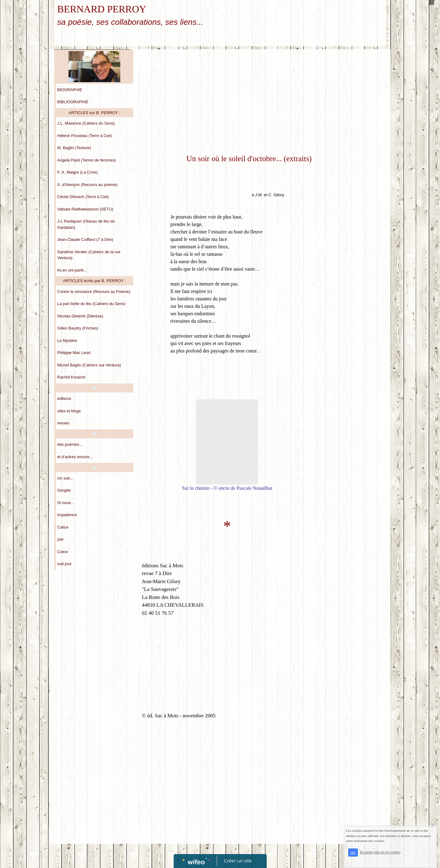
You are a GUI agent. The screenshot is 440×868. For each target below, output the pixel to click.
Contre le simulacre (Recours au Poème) (94, 292)
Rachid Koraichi (71, 377)
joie (60, 539)
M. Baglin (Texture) (74, 148)
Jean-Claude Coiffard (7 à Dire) (85, 239)
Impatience (67, 515)
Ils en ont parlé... (72, 270)
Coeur (63, 552)
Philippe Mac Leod (74, 353)
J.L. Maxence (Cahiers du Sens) (86, 123)
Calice (63, 527)
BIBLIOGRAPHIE (73, 102)
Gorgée (64, 490)
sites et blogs (69, 411)
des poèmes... (70, 444)
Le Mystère (67, 341)
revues (63, 423)
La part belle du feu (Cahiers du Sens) (91, 304)
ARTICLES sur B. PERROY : (94, 113)
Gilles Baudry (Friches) (78, 328)
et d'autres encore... (75, 457)
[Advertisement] (227, 99)
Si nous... (66, 503)
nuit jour (64, 564)
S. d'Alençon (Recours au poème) (88, 185)
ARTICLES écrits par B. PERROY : (95, 281)
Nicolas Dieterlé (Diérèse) (80, 316)
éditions (64, 399)
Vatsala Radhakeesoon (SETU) (85, 209)
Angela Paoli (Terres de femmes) (87, 160)
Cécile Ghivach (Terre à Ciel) (83, 197)
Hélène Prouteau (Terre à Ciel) (85, 136)
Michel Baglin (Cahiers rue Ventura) (89, 365)
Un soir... (65, 478)
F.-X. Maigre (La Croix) (78, 172)
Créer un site (238, 861)
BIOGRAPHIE (70, 90)
